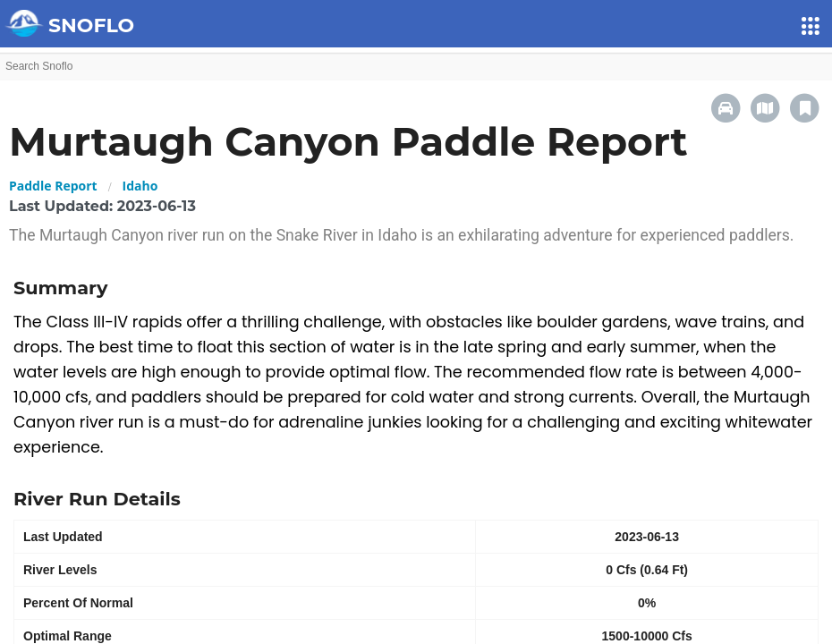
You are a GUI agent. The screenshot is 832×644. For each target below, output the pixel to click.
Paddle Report (53, 186)
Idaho (140, 186)
